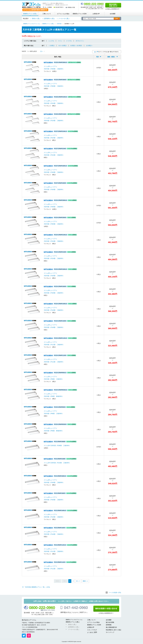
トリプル (69, 41)
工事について (47, 14)
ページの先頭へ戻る (115, 592)
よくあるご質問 (92, 632)
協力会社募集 (110, 622)
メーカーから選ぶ (64, 19)
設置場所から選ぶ (49, 19)
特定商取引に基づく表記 (114, 630)
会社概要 (113, 14)
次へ (42, 51)
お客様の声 (96, 14)
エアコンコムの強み (63, 14)
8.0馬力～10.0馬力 (76, 46)
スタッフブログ (92, 630)
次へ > (78, 581)
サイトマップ (110, 632)
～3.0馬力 (51, 46)
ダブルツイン (80, 41)
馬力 (98, 57)
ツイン (60, 41)
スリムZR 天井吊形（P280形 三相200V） (57, 446)
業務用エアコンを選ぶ (30, 14)
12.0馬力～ (90, 46)
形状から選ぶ (36, 19)
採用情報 (109, 625)
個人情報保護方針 (111, 627)
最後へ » (85, 581)
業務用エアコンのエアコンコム (74, 620)
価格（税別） (112, 57)
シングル (51, 41)
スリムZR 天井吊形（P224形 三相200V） (57, 463)
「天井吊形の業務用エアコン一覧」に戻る (37, 587)
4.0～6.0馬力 (63, 46)
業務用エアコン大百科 (80, 14)
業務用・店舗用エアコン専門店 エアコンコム (31, 5)
